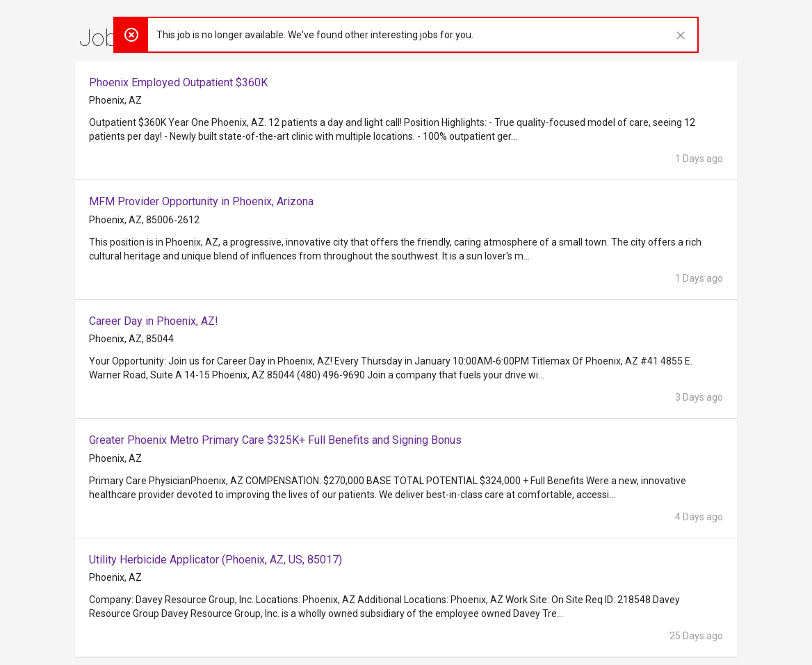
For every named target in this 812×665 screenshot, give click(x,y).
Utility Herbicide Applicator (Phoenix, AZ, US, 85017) (216, 560)
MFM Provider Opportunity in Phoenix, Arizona (201, 201)
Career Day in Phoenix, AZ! (154, 321)
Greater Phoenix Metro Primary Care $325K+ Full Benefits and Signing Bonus (275, 440)
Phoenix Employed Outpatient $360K (178, 82)
